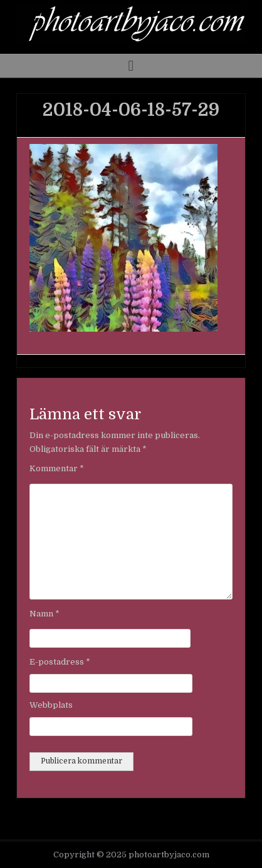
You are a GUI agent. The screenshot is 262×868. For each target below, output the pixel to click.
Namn (45, 614)
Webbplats (51, 705)
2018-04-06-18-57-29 (131, 110)
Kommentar (57, 468)
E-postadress (60, 662)
